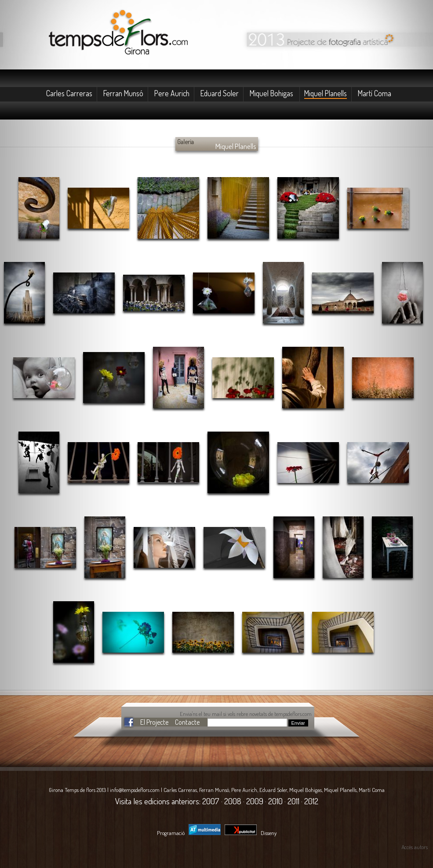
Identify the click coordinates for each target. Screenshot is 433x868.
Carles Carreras (69, 93)
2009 (255, 801)
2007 (211, 801)
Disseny (251, 833)
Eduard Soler (220, 93)
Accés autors (415, 847)
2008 (233, 801)
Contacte (187, 722)
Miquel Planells (326, 93)
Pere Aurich (172, 93)
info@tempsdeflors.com (135, 790)
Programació (189, 833)
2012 (311, 801)
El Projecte (154, 722)
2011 (293, 801)
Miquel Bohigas (272, 93)
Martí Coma (375, 93)
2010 (275, 801)
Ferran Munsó (123, 93)
